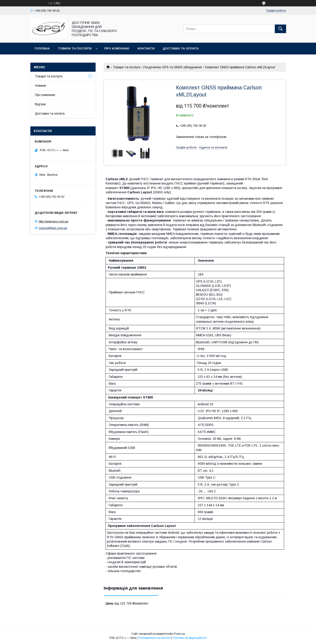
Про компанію (117, 48)
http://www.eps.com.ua (53, 221)
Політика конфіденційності (190, 638)
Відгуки (40, 104)
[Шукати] (280, 29)
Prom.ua (180, 634)
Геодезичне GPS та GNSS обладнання (173, 67)
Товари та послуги (75, 48)
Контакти (146, 48)
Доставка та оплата (181, 48)
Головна (42, 48)
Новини (40, 86)
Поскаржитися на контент (154, 638)
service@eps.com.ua (53, 228)
